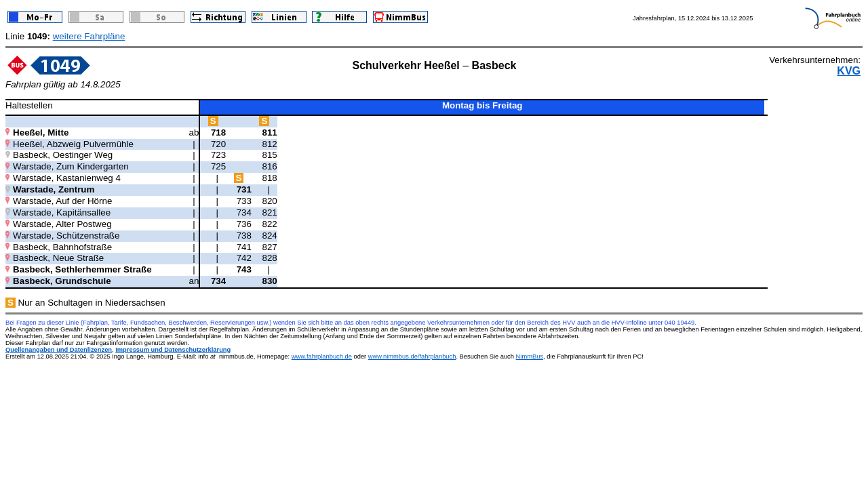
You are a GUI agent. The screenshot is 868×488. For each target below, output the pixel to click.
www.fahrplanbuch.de (322, 357)
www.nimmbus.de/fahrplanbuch (412, 357)
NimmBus (530, 357)
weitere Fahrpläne (89, 36)
